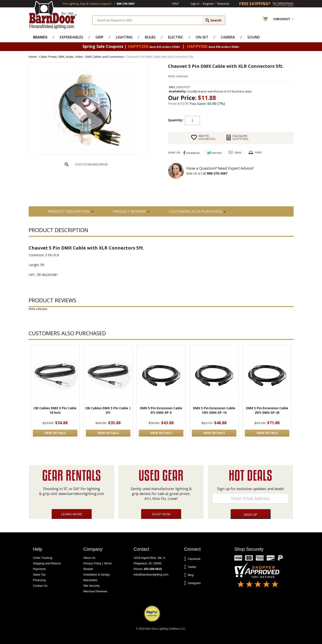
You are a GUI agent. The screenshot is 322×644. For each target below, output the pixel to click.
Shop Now (161, 514)
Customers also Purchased (196, 211)
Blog (189, 575)
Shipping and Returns (47, 563)
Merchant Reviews (95, 591)
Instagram (192, 583)
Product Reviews (129, 211)
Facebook (192, 559)
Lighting (124, 37)
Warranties (90, 580)
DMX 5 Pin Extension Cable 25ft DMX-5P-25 (267, 410)
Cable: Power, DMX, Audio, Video (61, 57)
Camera (228, 37)
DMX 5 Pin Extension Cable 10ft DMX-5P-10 (214, 410)
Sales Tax (39, 575)
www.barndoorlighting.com (81, 494)
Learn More (72, 514)
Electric (176, 37)
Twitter (190, 567)
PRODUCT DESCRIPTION (69, 211)
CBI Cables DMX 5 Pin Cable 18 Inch (55, 410)
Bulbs (150, 37)
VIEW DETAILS (55, 433)
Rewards (223, 4)
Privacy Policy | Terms (98, 563)
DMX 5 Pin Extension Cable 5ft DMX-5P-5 (161, 410)
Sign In (195, 4)
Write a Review (178, 76)
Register (208, 4)
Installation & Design (97, 575)
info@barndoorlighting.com (151, 575)
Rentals (88, 569)
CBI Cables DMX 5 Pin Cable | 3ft (108, 410)
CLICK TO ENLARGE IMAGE (91, 164)
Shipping (240, 137)
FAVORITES (207, 137)
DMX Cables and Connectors (105, 57)
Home (33, 57)
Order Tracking (43, 558)
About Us (89, 558)
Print (258, 152)
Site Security (92, 586)
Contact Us (40, 586)
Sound (254, 37)
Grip (100, 37)
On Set (202, 37)
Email (238, 152)
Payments (40, 569)
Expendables (71, 37)
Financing (39, 580)
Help (176, 4)
